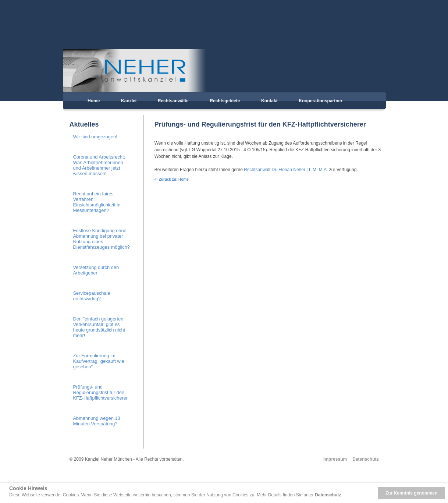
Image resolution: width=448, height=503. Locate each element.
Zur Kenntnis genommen (411, 493)
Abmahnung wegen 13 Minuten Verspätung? (97, 421)
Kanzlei (129, 101)
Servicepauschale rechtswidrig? (92, 296)
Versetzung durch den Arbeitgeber (96, 270)
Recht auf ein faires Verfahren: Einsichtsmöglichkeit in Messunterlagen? (97, 202)
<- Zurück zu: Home (172, 179)
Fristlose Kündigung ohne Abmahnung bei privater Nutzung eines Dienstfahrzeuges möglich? (102, 239)
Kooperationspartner (321, 101)
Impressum (335, 459)
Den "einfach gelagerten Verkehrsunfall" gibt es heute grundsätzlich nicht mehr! (99, 327)
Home (94, 101)
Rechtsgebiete (225, 101)
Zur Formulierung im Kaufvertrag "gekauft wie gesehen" (99, 361)
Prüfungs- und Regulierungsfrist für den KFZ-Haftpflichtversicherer (101, 392)
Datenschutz (365, 459)
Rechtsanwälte (173, 101)
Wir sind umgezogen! (95, 137)
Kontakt (269, 101)
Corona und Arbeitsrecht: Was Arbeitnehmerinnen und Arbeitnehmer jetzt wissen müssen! (99, 165)
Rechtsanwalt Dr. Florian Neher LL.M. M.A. (286, 170)
